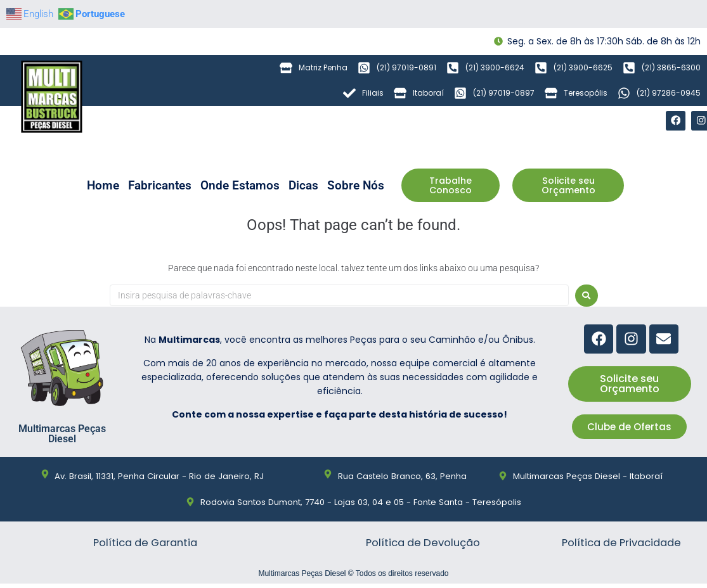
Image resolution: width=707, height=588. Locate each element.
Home (103, 186)
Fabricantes (160, 186)
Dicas (303, 186)
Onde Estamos (240, 186)
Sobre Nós (356, 186)
